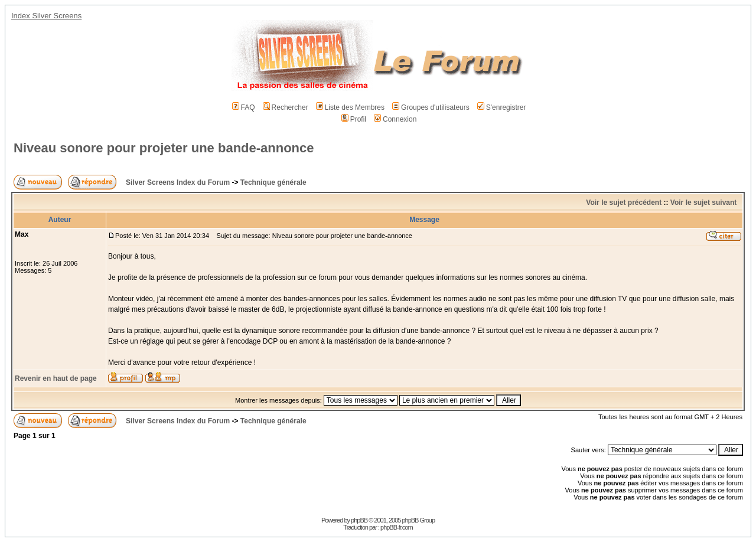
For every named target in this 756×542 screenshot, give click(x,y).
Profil (354, 119)
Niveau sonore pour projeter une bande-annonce (164, 148)
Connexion (395, 119)
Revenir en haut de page (56, 378)
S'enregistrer (502, 107)
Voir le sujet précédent (624, 203)
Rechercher (286, 107)
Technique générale (273, 182)
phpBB (359, 520)
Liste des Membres (350, 107)
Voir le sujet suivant (703, 203)
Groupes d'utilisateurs (431, 107)
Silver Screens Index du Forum (178, 182)
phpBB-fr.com (397, 527)
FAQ (244, 107)
